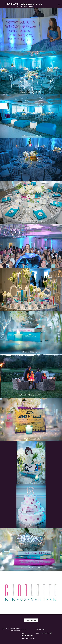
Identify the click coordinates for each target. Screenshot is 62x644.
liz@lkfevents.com (27, 636)
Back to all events (31, 620)
